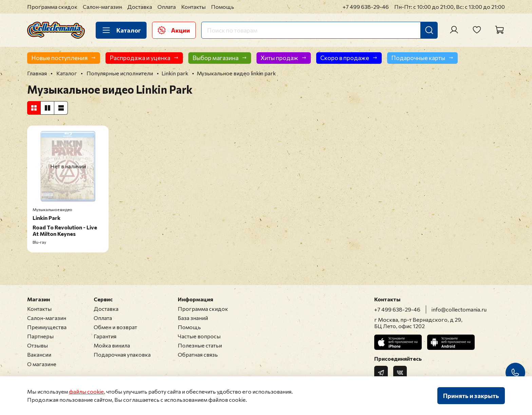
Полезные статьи (200, 345)
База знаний (193, 318)
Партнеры (40, 336)
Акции (174, 30)
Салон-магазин (102, 7)
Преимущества (47, 327)
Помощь (223, 7)
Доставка (140, 7)
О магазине (42, 364)
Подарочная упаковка (122, 354)
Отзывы (37, 345)
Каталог (121, 30)
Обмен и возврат (115, 327)
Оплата (167, 7)
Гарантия (105, 336)
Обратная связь (198, 354)
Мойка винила (112, 345)
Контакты (193, 7)
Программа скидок (52, 7)
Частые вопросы (199, 336)
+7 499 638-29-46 (366, 7)
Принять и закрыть (471, 396)
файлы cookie (86, 391)
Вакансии (39, 354)
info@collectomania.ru (459, 309)
